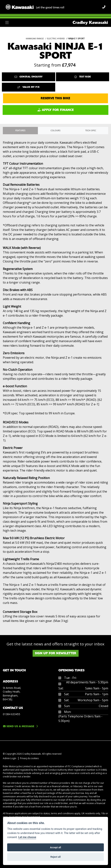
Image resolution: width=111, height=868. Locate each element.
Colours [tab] (55, 130)
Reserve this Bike (55, 98)
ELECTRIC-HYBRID (56, 38)
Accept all (55, 847)
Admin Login (10, 758)
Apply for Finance (56, 110)
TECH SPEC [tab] (91, 130)
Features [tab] (20, 130)
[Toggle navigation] (7, 23)
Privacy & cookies (29, 758)
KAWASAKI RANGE (35, 38)
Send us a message (19, 726)
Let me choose (27, 837)
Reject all (55, 857)
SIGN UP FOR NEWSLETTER (56, 653)
